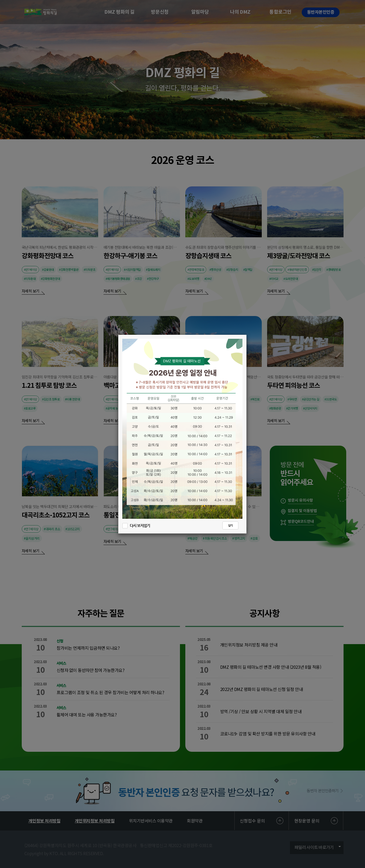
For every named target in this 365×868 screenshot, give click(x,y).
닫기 (230, 526)
